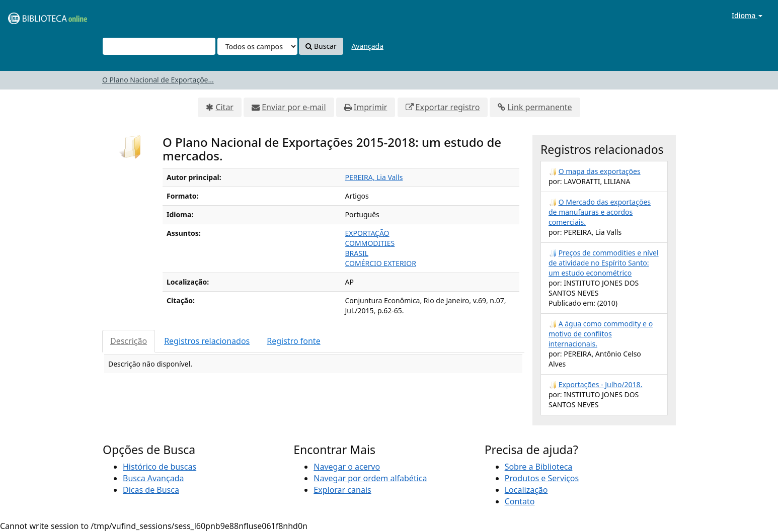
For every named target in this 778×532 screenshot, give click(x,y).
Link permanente (539, 107)
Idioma (747, 15)
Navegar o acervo (347, 467)
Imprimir (371, 107)
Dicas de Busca (151, 490)
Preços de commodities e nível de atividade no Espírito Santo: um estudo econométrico (604, 263)
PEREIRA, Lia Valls (374, 177)
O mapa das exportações (600, 171)
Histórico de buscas (160, 467)
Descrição (129, 341)
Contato (520, 501)
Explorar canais (342, 490)
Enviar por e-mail (294, 107)
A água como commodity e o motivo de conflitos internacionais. (601, 334)
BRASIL (357, 253)
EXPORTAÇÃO (367, 233)
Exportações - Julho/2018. (601, 384)
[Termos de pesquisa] (159, 46)
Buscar (321, 46)
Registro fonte (293, 341)
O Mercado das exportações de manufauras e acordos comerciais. (600, 212)
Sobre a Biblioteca (539, 467)
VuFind (32, 15)
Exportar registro (448, 107)
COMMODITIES (370, 243)
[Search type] (257, 46)
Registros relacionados (207, 341)
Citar (224, 107)
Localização (526, 490)
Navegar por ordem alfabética (370, 478)
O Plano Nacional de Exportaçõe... (158, 80)
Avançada (367, 46)
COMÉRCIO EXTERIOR (381, 263)
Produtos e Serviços (542, 478)
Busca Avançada (153, 478)
